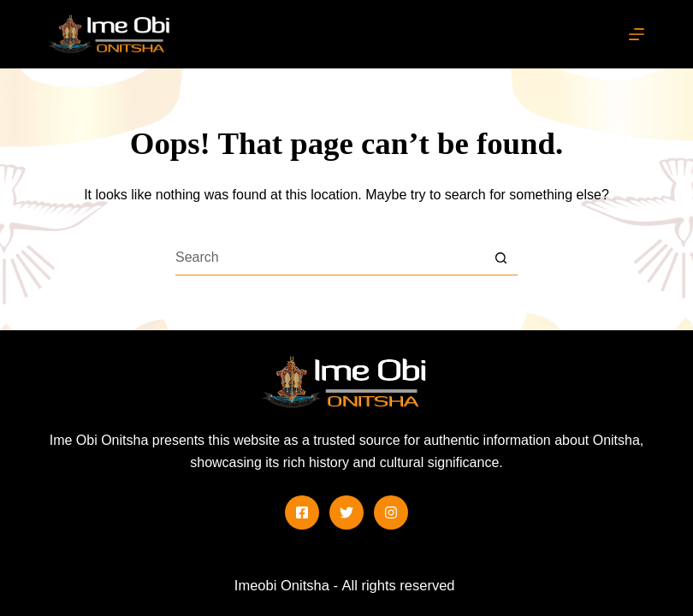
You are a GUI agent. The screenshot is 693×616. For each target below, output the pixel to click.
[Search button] (500, 258)
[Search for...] (329, 258)
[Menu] (637, 34)
